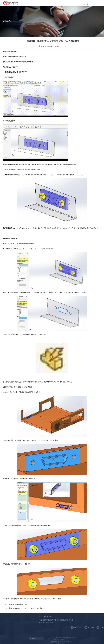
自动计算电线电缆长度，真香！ (16, 605)
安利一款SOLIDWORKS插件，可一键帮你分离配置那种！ (24, 608)
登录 (87, 4)
